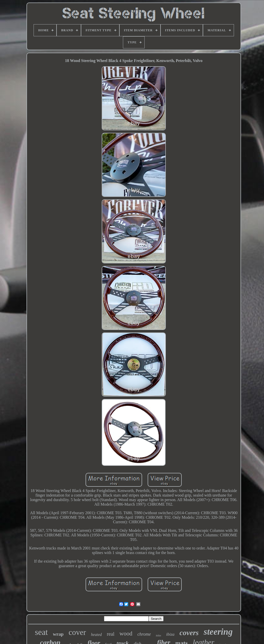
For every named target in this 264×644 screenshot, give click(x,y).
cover (77, 632)
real (111, 634)
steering (218, 632)
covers (189, 633)
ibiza (170, 634)
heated (97, 635)
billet (159, 636)
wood (126, 634)
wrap (58, 634)
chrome (144, 634)
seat (41, 632)
